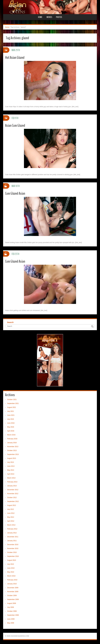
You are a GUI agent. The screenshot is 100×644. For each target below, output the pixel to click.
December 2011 (13, 537)
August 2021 (12, 407)
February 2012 (12, 529)
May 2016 (11, 427)
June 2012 (11, 513)
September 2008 (13, 615)
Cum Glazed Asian (15, 193)
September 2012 (13, 501)
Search (10, 322)
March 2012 (11, 525)
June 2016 (11, 423)
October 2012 (12, 498)
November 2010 (13, 548)
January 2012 (12, 533)
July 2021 (10, 411)
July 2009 (10, 607)
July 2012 (10, 509)
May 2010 (11, 572)
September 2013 (13, 454)
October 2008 (12, 611)
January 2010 (12, 584)
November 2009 (13, 592)
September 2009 (13, 599)
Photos (59, 17)
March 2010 (11, 576)
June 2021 (11, 415)
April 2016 (11, 431)
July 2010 (10, 564)
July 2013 (10, 462)
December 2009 (13, 588)
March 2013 (11, 478)
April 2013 (11, 474)
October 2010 (12, 552)
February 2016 (12, 439)
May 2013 (11, 470)
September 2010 (13, 556)
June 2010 (11, 568)
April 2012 (11, 521)
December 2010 (13, 545)
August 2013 (12, 458)
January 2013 (12, 486)
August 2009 (12, 603)
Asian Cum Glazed (15, 125)
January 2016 (12, 443)
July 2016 (10, 419)
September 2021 (13, 403)
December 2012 (13, 490)
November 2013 (13, 447)
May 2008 (11, 623)
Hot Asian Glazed (15, 58)
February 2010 (12, 580)
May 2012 (11, 517)
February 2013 (12, 482)
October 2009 (12, 596)
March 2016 (11, 435)
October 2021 (12, 400)
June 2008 (11, 619)
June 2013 (11, 466)
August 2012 (12, 505)
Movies (49, 17)
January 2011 (12, 541)
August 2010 (12, 560)
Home (40, 17)
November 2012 (13, 494)
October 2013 (12, 450)
